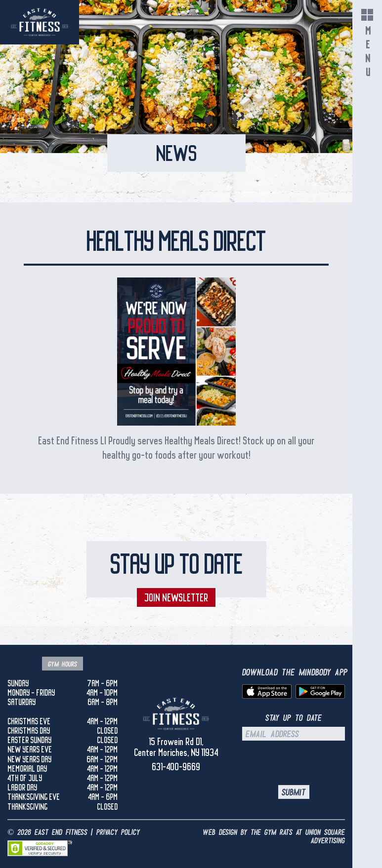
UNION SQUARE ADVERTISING (325, 837)
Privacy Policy (118, 832)
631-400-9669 (176, 767)
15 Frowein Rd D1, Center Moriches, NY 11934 (176, 747)
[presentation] (313, 763)
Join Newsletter (176, 597)
